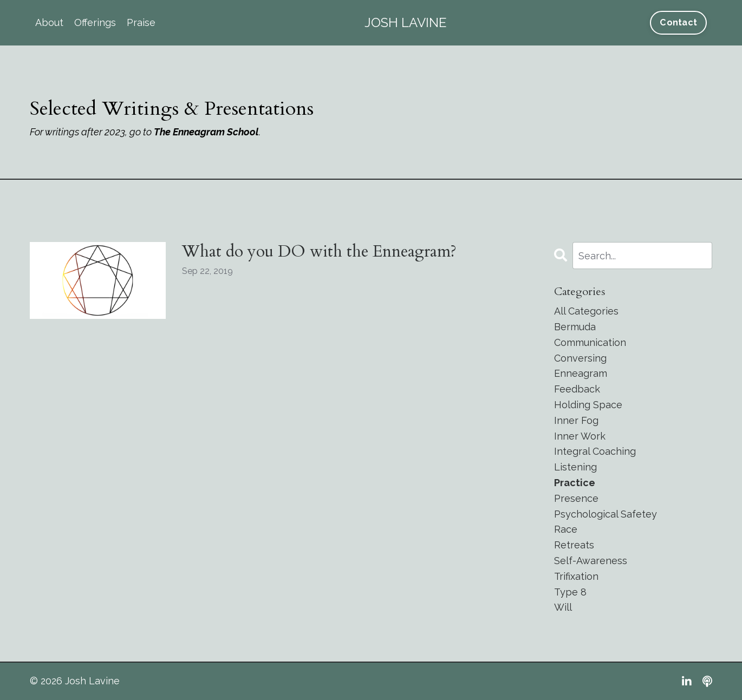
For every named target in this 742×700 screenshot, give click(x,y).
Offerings (95, 22)
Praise (141, 22)
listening (575, 467)
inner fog (576, 420)
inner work (580, 436)
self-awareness (591, 561)
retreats (574, 545)
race (566, 529)
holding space (588, 405)
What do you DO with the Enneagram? (319, 252)
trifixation (576, 576)
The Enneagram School (206, 132)
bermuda (575, 327)
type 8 (570, 592)
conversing (580, 358)
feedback (577, 389)
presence (576, 498)
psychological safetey (606, 514)
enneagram (581, 373)
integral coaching (595, 451)
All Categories (586, 311)
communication (590, 342)
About (49, 22)
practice (575, 483)
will (563, 607)
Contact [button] (678, 22)
